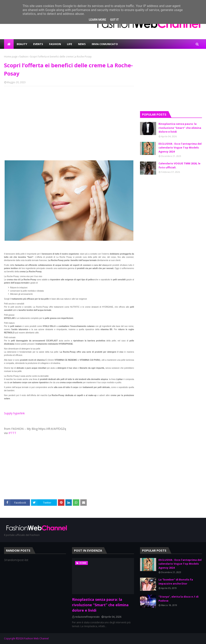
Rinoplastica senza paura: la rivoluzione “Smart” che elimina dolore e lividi (180, 128)
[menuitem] (9, 44)
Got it (114, 20)
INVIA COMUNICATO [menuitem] (105, 44)
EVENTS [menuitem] (38, 44)
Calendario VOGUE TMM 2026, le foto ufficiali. (179, 165)
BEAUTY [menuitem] (22, 44)
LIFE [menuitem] (70, 44)
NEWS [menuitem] (82, 44)
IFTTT (12, 433)
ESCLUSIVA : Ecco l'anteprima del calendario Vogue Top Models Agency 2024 (180, 148)
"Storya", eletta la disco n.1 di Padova (179, 599)
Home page (11, 57)
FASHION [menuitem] (55, 44)
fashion (24, 57)
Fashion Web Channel (36, 638)
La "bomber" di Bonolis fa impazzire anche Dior (176, 582)
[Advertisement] (69, 118)
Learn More (97, 20)
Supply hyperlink (14, 413)
